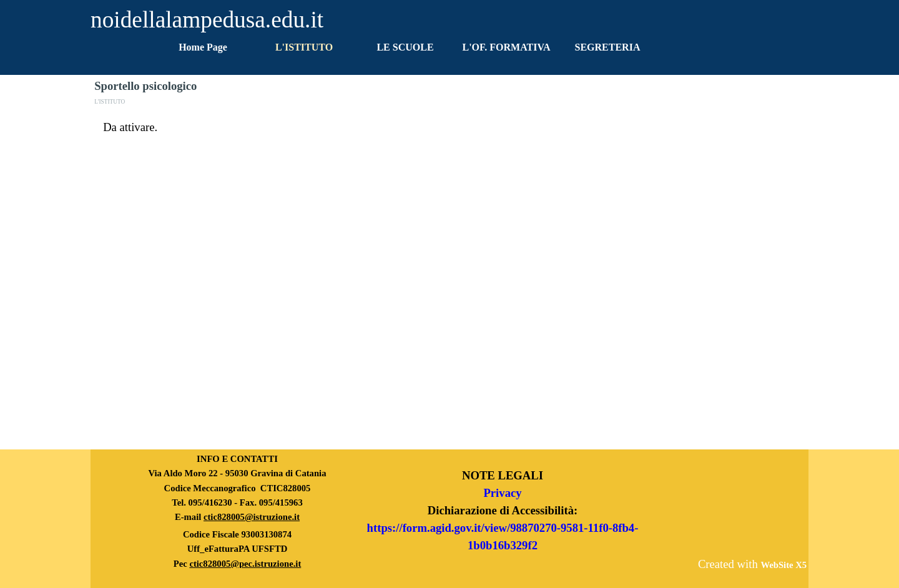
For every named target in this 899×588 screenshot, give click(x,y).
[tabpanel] (449, 127)
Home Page (203, 47)
